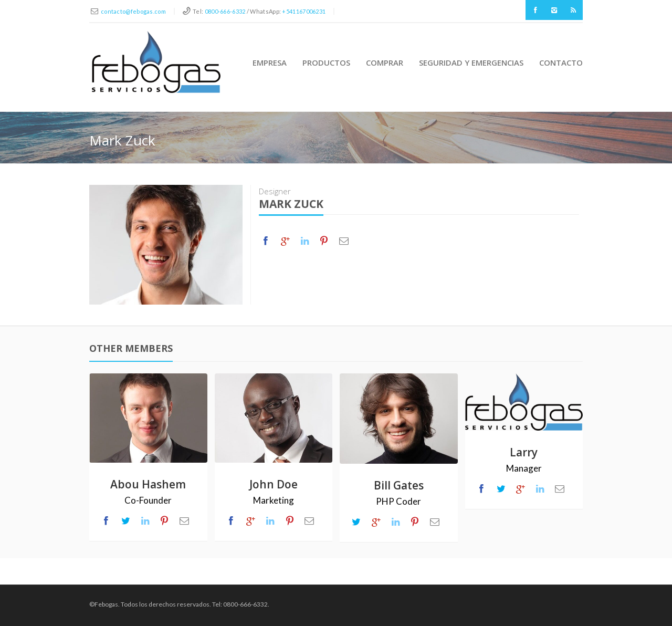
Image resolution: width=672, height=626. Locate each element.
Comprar (385, 62)
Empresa (270, 62)
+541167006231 (304, 11)
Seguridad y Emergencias (471, 62)
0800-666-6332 (225, 11)
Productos (326, 62)
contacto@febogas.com (133, 11)
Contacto (561, 62)
